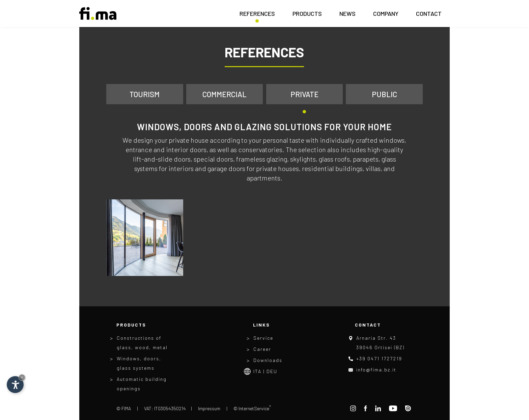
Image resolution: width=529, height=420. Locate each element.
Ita (257, 371)
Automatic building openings (142, 384)
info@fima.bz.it (376, 370)
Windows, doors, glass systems (139, 363)
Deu (272, 371)
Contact (429, 16)
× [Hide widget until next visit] (22, 377)
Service (263, 338)
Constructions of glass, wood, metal (142, 343)
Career (262, 349)
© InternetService (252, 408)
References (257, 16)
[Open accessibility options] (15, 385)
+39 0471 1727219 (379, 358)
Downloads (268, 360)
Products (307, 16)
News (347, 16)
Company (386, 16)
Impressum (209, 408)
